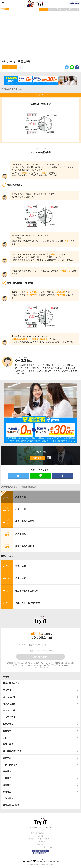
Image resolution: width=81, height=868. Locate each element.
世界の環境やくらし (12, 683)
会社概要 (40, 836)
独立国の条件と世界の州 (27, 591)
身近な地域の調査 (11, 805)
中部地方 (7, 778)
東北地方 (7, 792)
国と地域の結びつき (12, 751)
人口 (5, 738)
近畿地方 (7, 771)
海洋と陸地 (21, 566)
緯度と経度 (21, 534)
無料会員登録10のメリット (40, 833)
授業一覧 (40, 844)
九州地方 (7, 758)
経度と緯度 (21, 578)
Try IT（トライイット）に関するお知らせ (41, 847)
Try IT (40, 3)
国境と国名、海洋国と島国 (28, 603)
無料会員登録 (74, 3)
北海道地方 (8, 799)
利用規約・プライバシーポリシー (44, 663)
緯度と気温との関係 (25, 521)
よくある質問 (40, 842)
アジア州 (7, 690)
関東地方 (7, 785)
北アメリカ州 (9, 704)
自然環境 (7, 731)
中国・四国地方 (10, 765)
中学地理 (5, 677)
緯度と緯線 (21, 497)
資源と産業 (8, 744)
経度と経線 (21, 509)
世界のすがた (7, 556)
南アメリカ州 (9, 711)
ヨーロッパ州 (9, 697)
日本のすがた (9, 724)
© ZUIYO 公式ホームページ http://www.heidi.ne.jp (41, 860)
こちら (35, 667)
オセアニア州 (9, 717)
